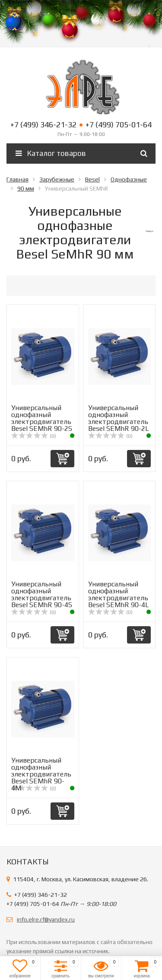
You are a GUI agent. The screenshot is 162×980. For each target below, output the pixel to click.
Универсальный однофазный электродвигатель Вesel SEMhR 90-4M (41, 774)
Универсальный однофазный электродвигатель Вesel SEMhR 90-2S (42, 418)
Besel (92, 179)
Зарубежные (57, 179)
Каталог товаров (51, 153)
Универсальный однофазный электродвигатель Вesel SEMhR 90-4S (42, 594)
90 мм (26, 188)
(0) (34, 436)
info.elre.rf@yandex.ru (46, 919)
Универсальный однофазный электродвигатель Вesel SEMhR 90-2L (119, 418)
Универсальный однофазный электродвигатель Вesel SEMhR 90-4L (119, 594)
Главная (17, 179)
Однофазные (129, 179)
